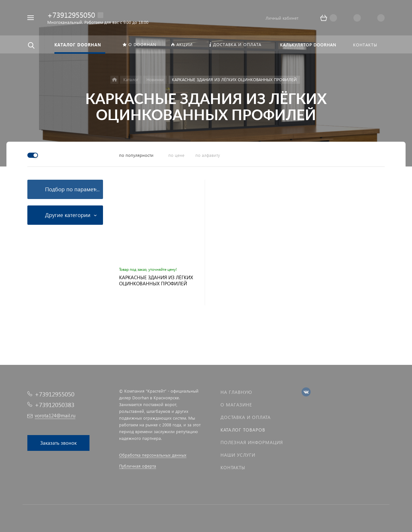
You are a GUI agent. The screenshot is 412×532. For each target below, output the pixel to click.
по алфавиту (208, 155)
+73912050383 (55, 405)
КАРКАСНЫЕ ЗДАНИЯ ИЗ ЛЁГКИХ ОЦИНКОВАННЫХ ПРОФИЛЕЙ (156, 280)
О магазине (236, 405)
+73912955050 (71, 15)
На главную (236, 392)
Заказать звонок (58, 443)
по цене (176, 155)
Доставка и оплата (246, 417)
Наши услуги (238, 455)
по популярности (136, 155)
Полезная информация (252, 442)
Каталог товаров (243, 430)
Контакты (233, 467)
